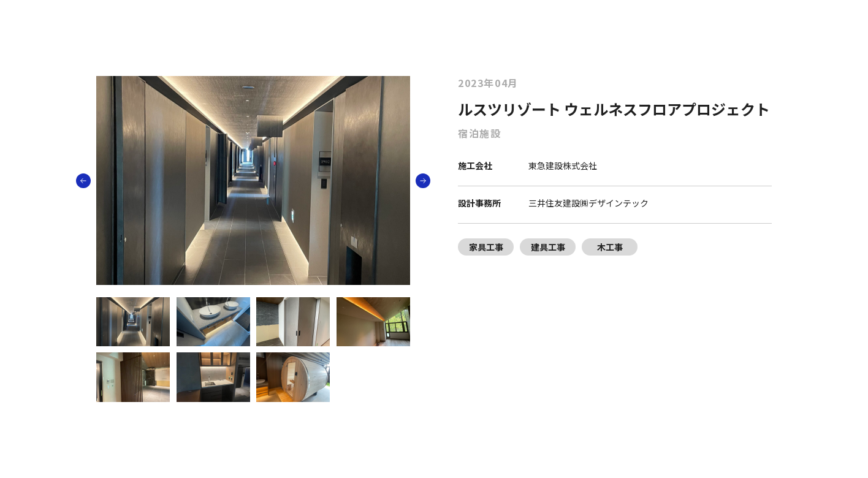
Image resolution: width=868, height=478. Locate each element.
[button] (423, 181)
